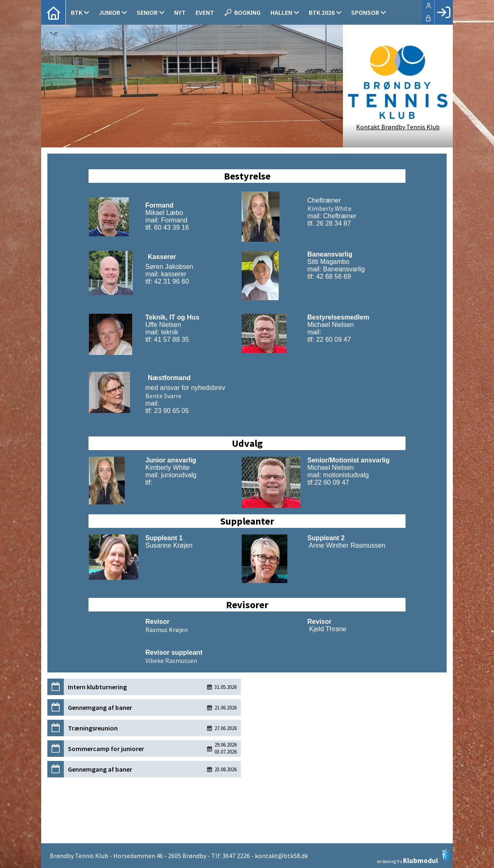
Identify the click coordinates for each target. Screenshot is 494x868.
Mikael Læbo (164, 213)
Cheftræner (324, 200)
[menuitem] (54, 12)
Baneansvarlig (343, 269)
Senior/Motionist (333, 460)
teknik (170, 332)
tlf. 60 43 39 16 (167, 227)
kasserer (173, 274)
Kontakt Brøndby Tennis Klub (398, 127)
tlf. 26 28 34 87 (329, 223)
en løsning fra (414, 856)
